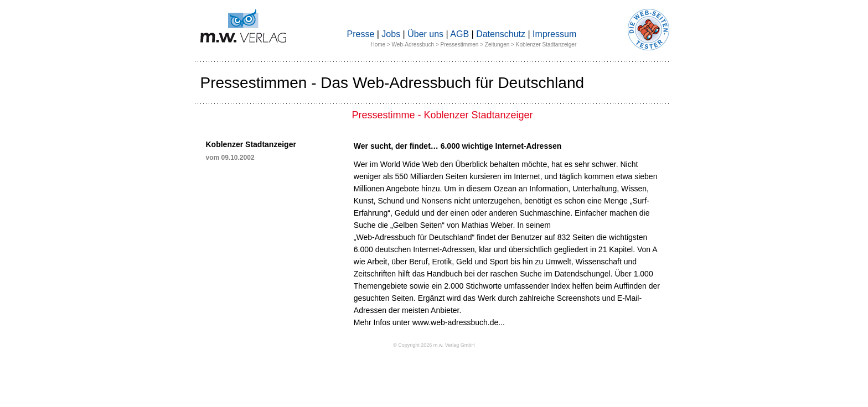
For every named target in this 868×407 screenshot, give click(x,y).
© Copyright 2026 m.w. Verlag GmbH (434, 345)
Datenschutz (501, 34)
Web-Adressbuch (413, 45)
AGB (459, 34)
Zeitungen (497, 45)
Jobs (391, 34)
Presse (361, 34)
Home (378, 45)
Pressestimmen (460, 45)
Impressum (554, 34)
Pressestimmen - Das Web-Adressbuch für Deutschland (392, 83)
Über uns (425, 34)
